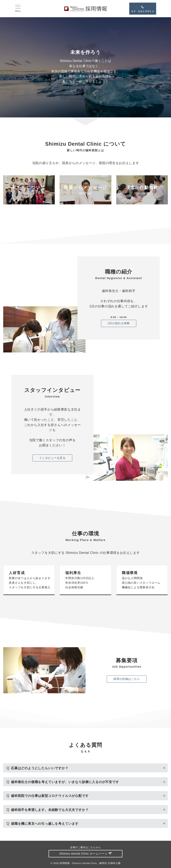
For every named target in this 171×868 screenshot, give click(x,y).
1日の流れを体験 (119, 323)
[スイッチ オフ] (143, 9)
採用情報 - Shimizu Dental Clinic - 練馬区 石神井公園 (90, 863)
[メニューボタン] (18, 9)
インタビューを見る (52, 458)
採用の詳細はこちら (127, 679)
